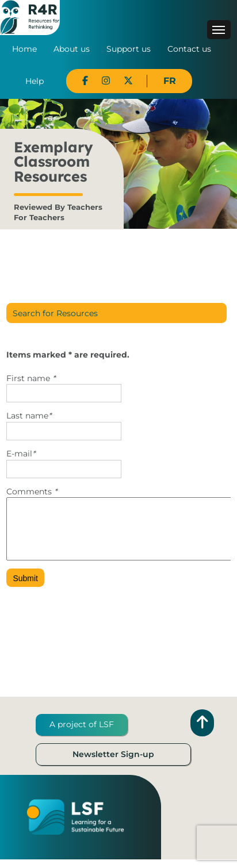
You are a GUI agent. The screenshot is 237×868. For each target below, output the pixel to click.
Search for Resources (55, 313)
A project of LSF (82, 733)
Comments (32, 491)
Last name (29, 416)
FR (170, 81)
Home (24, 49)
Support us (129, 49)
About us (72, 49)
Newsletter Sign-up (113, 763)
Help (35, 81)
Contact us (189, 49)
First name (31, 378)
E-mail (21, 454)
